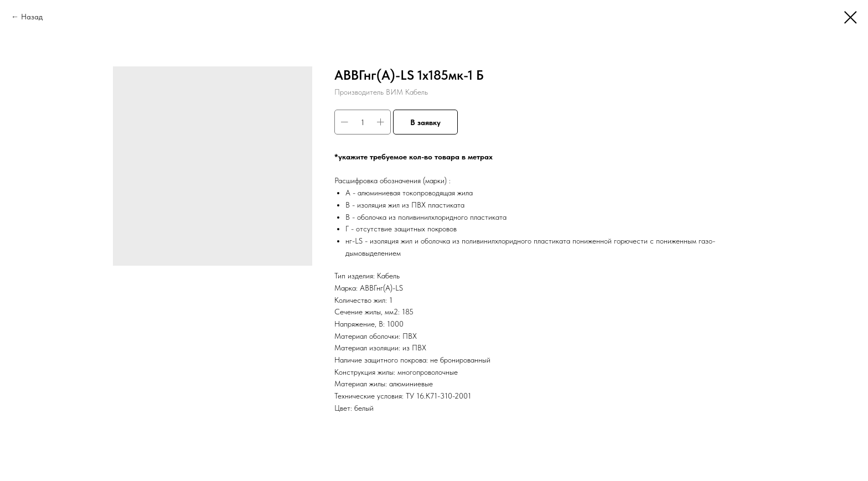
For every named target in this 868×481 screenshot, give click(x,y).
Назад (32, 17)
